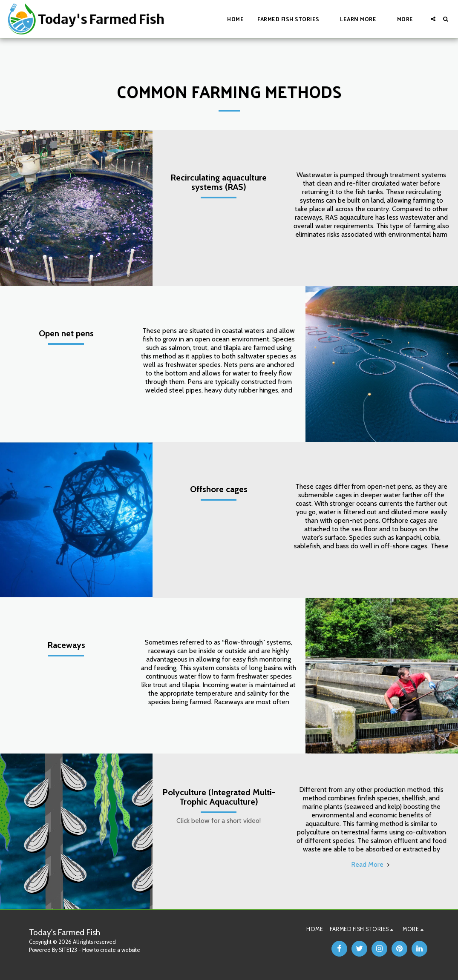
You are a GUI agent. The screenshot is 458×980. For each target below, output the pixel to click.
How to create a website (111, 950)
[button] (292, 19)
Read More (372, 864)
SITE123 (68, 950)
